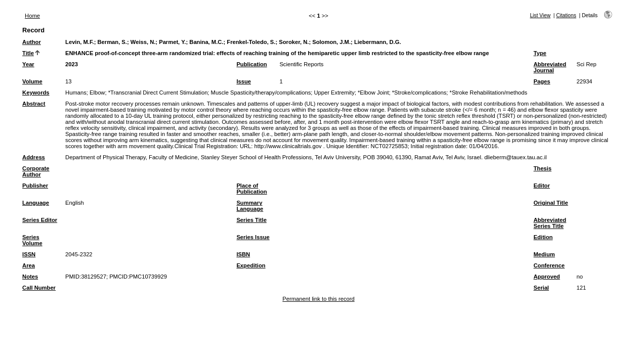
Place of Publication (251, 189)
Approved (546, 277)
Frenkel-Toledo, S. (251, 42)
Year (28, 64)
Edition (543, 237)
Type (540, 53)
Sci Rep (586, 64)
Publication (251, 64)
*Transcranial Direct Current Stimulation (158, 93)
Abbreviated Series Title (550, 223)
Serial (541, 288)
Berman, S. (112, 42)
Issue (244, 81)
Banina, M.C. (206, 42)
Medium (544, 254)
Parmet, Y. (172, 42)
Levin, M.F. (80, 42)
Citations (566, 15)
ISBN (243, 254)
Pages (542, 81)
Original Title (550, 203)
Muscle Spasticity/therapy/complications (261, 93)
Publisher (35, 186)
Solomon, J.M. (331, 42)
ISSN (29, 254)
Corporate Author (36, 171)
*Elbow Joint (373, 93)
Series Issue (253, 237)
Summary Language (250, 206)
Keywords (36, 93)
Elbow (97, 93)
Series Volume (32, 240)
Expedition (251, 265)
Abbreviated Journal (550, 67)
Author (32, 42)
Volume (32, 81)
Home (32, 16)
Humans (76, 93)
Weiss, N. (143, 42)
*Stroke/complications (419, 93)
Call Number (39, 288)
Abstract (34, 104)
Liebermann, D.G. (378, 42)
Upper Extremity (334, 93)
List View (540, 15)
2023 (72, 64)
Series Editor (40, 220)
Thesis (542, 168)
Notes (30, 277)
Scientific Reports (301, 64)
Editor (541, 186)
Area (29, 265)
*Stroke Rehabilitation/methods (489, 93)
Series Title (251, 220)
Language (36, 203)
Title (28, 53)
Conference (549, 265)
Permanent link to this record (318, 299)
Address (34, 157)
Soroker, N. (294, 42)
